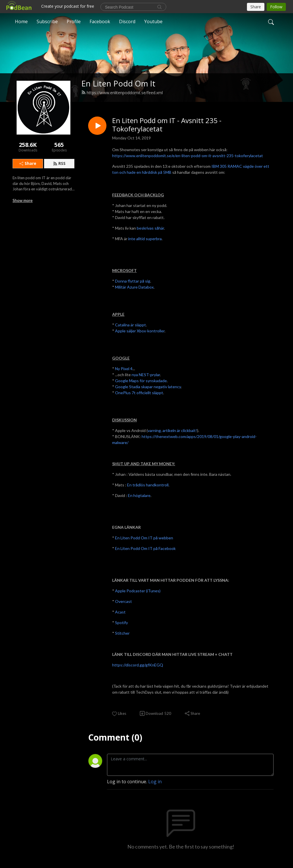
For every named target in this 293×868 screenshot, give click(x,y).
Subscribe (47, 21)
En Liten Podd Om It (118, 83)
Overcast (123, 601)
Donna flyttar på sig (133, 281)
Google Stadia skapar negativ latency (148, 387)
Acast (120, 612)
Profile (74, 21)
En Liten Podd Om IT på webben (144, 538)
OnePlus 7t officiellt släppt (139, 393)
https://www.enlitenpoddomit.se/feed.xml (122, 93)
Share (28, 163)
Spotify (121, 623)
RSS (59, 163)
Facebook (100, 21)
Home (21, 21)
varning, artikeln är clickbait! (172, 430)
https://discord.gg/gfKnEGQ (138, 665)
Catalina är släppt (130, 325)
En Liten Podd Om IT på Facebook (145, 548)
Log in (155, 782)
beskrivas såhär (150, 228)
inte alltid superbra (145, 239)
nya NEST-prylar (146, 375)
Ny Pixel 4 (124, 369)
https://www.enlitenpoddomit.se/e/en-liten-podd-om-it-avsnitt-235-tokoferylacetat (188, 156)
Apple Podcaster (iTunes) (138, 591)
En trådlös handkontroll (148, 485)
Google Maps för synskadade (141, 381)
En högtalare (139, 495)
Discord (127, 21)
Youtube (153, 21)
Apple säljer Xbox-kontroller (140, 331)
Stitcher (122, 633)
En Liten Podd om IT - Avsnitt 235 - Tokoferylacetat (167, 125)
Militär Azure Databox (134, 287)
